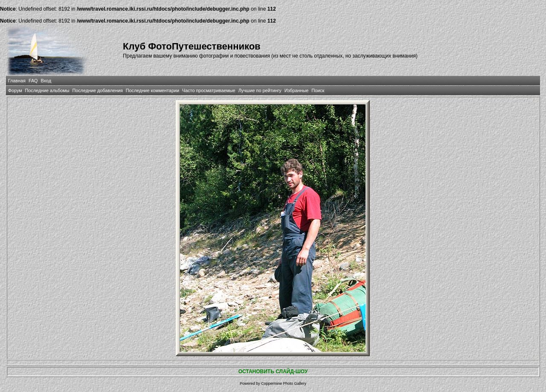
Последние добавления (97, 90)
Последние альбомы (47, 90)
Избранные (296, 90)
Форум (15, 90)
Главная (17, 81)
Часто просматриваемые (209, 90)
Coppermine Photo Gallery (284, 383)
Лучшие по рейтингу (260, 90)
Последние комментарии (152, 90)
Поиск (318, 90)
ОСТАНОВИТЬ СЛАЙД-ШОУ (273, 372)
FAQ (33, 81)
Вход (46, 81)
